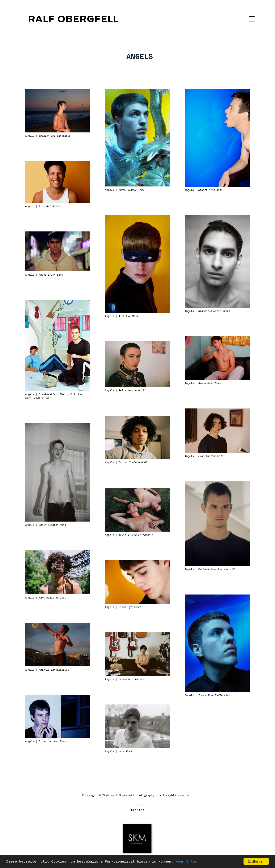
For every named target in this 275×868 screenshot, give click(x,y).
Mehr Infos (186, 862)
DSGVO (137, 805)
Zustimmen (256, 861)
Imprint (137, 810)
